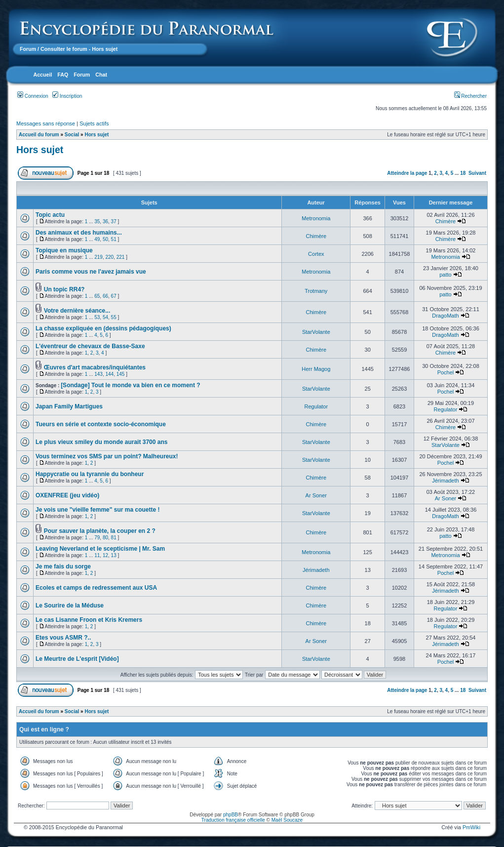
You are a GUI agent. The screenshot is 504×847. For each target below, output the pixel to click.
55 (114, 317)
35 (97, 222)
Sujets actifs (94, 123)
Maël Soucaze (287, 820)
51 (114, 239)
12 (105, 555)
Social (72, 135)
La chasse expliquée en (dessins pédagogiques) (103, 328)
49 (97, 239)
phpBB (231, 815)
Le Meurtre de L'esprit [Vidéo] (77, 659)
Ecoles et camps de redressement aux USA (96, 588)
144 (109, 374)
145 (121, 374)
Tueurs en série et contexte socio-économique (101, 424)
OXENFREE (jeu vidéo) (67, 495)
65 (97, 296)
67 (114, 296)
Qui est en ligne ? (44, 729)
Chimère (446, 221)
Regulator (316, 406)
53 (97, 317)
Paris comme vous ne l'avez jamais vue (91, 272)
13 (114, 555)
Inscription (67, 96)
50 (105, 239)
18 (463, 173)
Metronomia (316, 218)
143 (98, 374)
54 (105, 317)
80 (105, 538)
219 (98, 257)
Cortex (316, 254)
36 (105, 222)
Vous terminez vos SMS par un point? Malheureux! (107, 456)
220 (109, 257)
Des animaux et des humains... (79, 233)
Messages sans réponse (46, 123)
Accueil (42, 75)
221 (121, 257)
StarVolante (316, 332)
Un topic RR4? (64, 289)
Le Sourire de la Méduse (70, 605)
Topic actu (50, 215)
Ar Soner (316, 495)
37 (114, 222)
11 (97, 555)
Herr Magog (316, 369)
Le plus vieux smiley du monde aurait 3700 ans (101, 442)
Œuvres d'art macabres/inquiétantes (95, 367)
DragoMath (445, 316)
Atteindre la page (407, 173)
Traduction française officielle (233, 820)
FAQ (63, 75)
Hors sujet (97, 135)
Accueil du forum (39, 135)
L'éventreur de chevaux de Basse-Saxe (90, 346)
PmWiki (471, 827)
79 (97, 538)
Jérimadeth (445, 481)
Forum (28, 49)
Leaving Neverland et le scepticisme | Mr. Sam (100, 549)
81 (114, 538)
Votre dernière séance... (77, 311)
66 (105, 296)
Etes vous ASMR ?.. (63, 638)
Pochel (446, 372)
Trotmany (316, 291)
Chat (101, 75)
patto (445, 275)
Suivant (477, 173)
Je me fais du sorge (63, 566)
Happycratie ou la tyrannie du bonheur (90, 474)
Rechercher (470, 96)
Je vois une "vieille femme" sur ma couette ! (97, 510)
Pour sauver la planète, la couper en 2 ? (100, 531)
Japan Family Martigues (69, 406)
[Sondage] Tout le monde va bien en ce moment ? (130, 385)
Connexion (33, 96)
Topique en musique (64, 250)
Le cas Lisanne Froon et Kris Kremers (89, 620)
